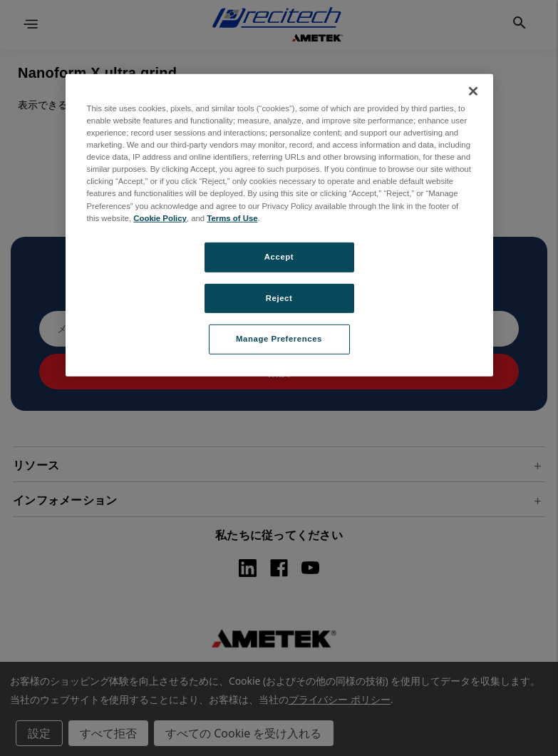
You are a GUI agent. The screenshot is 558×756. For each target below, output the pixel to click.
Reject (279, 297)
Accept (279, 256)
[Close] (473, 91)
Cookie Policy (160, 218)
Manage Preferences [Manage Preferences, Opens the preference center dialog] (279, 339)
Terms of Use (232, 218)
